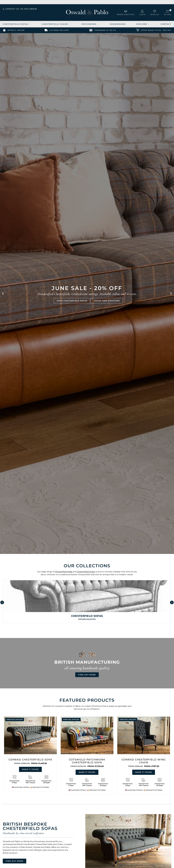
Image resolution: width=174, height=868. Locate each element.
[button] (3, 293)
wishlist (155, 14)
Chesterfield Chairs (56, 24)
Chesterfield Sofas (16, 24)
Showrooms (118, 24)
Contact (166, 24)
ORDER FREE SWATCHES (107, 301)
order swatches (126, 14)
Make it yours (30, 769)
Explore (143, 24)
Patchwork (90, 24)
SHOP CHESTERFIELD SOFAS (72, 301)
